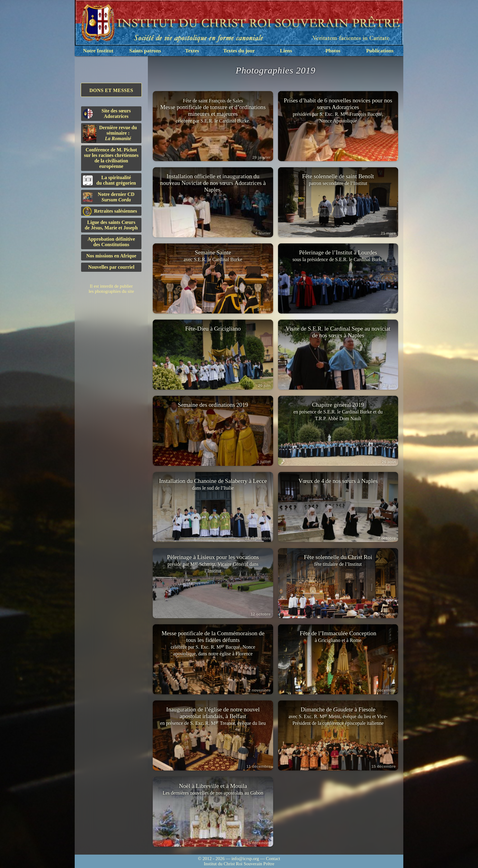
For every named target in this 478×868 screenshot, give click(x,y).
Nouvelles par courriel (111, 267)
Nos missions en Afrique (111, 256)
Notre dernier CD (109, 197)
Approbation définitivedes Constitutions (111, 242)
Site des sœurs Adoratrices (107, 113)
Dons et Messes (111, 90)
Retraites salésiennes (110, 211)
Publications (380, 51)
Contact (273, 859)
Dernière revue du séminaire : (110, 134)
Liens (286, 51)
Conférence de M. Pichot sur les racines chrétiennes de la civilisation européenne (111, 158)
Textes (192, 51)
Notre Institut (98, 51)
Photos (333, 51)
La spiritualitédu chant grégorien (109, 180)
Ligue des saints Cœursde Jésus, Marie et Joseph (111, 225)
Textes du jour (239, 51)
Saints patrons (145, 51)
